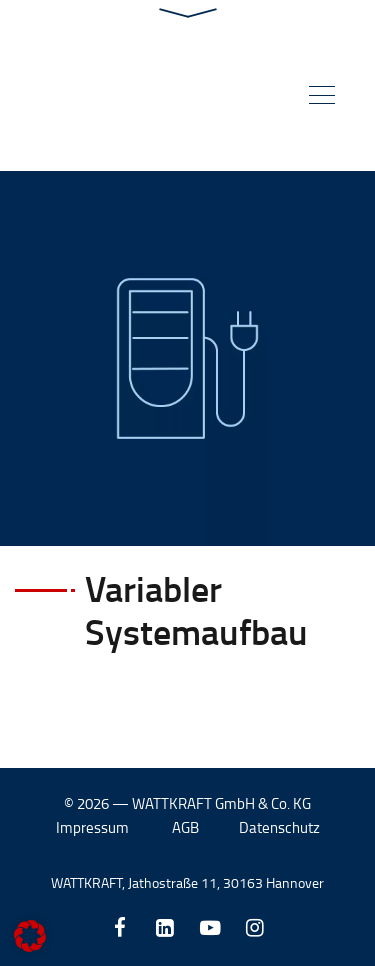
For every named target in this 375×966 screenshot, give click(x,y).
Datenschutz (279, 827)
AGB (185, 827)
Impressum (92, 827)
